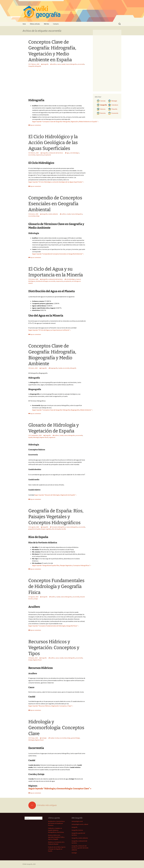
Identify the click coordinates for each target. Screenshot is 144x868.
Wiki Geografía (28, 864)
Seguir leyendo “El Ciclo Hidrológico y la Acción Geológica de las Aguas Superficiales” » (56, 182)
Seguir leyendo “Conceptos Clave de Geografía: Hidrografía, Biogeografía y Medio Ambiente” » (62, 410)
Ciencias (101, 101)
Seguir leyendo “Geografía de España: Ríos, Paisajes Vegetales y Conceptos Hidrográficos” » (62, 565)
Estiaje (38, 216)
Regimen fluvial (44, 437)
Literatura (113, 105)
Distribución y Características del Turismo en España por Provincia (56, 823)
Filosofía (113, 109)
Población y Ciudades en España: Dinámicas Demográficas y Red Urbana (56, 830)
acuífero (54, 64)
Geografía (46, 64)
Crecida (57, 738)
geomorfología (75, 738)
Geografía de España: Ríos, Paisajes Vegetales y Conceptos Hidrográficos (56, 517)
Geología (44, 738)
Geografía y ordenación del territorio (53, 153)
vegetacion (52, 437)
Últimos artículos (35, 24)
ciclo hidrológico (75, 153)
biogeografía (54, 368)
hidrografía (38, 66)
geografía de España (34, 529)
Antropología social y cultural (80, 824)
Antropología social (77, 821)
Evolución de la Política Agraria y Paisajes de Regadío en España (57, 849)
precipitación (47, 155)
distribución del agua (42, 281)
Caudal (63, 64)
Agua (68, 153)
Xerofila (64, 529)
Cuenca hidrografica (71, 64)
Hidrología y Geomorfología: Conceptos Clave (56, 728)
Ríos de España (56, 529)
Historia (101, 109)
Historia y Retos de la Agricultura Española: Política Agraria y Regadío (56, 837)
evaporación (39, 155)
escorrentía (81, 64)
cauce (59, 64)
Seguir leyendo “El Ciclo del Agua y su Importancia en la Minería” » (50, 330)
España (30, 437)
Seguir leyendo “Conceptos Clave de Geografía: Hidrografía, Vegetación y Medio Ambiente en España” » (65, 122)
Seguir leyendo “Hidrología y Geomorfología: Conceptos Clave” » (60, 789)
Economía (113, 113)
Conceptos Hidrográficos (59, 527)
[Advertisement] (69, 84)
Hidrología (36, 437)
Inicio (24, 24)
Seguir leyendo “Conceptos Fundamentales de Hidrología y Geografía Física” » (53, 626)
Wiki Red (46, 24)
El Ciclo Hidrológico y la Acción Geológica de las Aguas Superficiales (53, 143)
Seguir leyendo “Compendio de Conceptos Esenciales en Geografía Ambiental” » (58, 254)
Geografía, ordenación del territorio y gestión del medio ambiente (80, 848)
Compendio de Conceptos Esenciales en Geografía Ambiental (55, 204)
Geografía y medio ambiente (50, 214)
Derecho (101, 113)
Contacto (56, 24)
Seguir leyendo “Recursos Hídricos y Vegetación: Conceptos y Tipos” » (51, 706)
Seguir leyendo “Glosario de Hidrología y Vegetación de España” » (55, 495)
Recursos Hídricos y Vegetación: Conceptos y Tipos (54, 648)
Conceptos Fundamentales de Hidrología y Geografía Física (56, 586)
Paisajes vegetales (46, 529)
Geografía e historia (77, 830)
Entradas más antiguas (43, 805)
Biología (113, 101)
